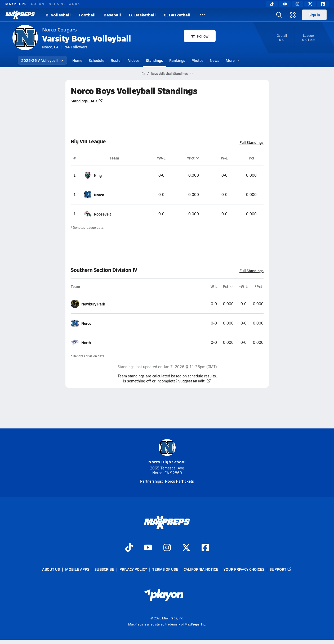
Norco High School (167, 452)
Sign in (314, 15)
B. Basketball (142, 15)
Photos (197, 60)
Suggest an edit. (195, 381)
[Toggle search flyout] (279, 15)
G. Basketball (177, 15)
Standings (154, 60)
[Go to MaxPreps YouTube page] (148, 548)
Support (281, 569)
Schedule (97, 60)
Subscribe (104, 569)
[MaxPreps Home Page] (143, 74)
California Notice (201, 569)
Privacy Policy (133, 569)
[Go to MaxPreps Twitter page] (186, 548)
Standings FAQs (87, 101)
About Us (51, 569)
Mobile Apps (77, 569)
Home (77, 60)
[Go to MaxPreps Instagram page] (167, 548)
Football (87, 15)
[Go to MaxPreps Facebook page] (205, 548)
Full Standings (251, 142)
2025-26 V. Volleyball (42, 60)
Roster (116, 60)
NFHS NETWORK (64, 4)
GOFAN (38, 4)
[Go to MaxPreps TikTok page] (129, 548)
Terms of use (165, 569)
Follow (200, 36)
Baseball (112, 15)
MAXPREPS (16, 4)
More (232, 60)
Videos (134, 60)
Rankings (177, 60)
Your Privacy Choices (244, 569)
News (215, 60)
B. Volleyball (58, 15)
